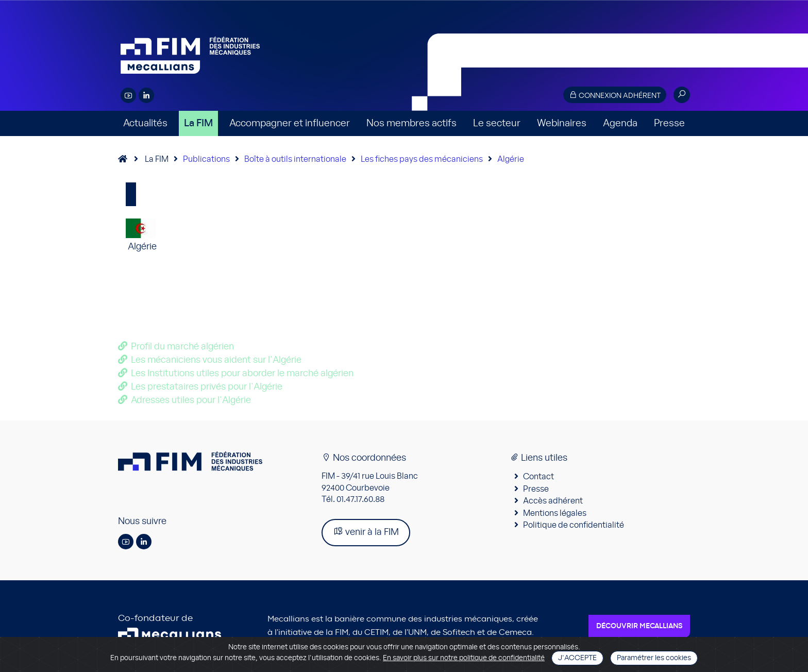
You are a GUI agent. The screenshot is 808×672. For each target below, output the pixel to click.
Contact (538, 477)
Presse (669, 123)
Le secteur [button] (497, 123)
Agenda (620, 123)
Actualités (145, 123)
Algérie (511, 159)
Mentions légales (555, 513)
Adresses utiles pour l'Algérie (191, 400)
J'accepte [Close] (577, 658)
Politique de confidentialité (574, 525)
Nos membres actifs (411, 123)
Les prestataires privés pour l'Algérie (207, 387)
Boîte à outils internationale (295, 159)
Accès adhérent (553, 501)
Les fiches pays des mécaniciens (422, 159)
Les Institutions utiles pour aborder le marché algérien (242, 374)
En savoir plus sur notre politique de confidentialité (464, 658)
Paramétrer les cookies (654, 658)
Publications (206, 159)
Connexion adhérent (615, 95)
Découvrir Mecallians (639, 626)
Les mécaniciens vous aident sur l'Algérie (216, 360)
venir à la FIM (366, 532)
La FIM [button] (198, 123)
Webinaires (562, 123)
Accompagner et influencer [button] (290, 123)
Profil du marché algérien (182, 347)
